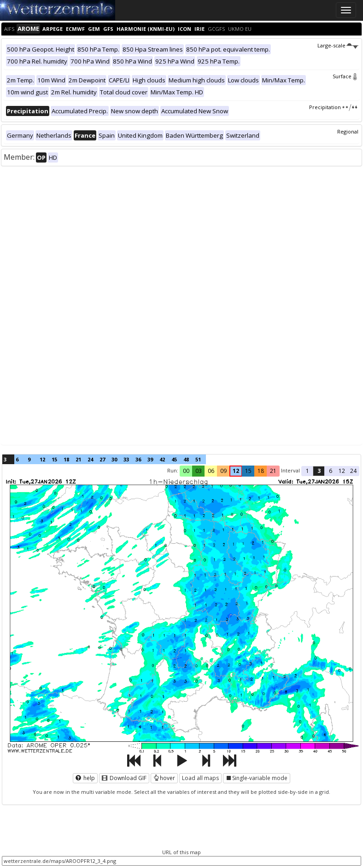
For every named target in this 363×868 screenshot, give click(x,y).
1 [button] (307, 471)
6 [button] (331, 471)
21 (78, 459)
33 (126, 459)
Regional (348, 131)
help (85, 778)
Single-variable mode (257, 778)
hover (164, 778)
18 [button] (261, 471)
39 (150, 459)
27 (102, 459)
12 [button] (236, 471)
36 (138, 459)
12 (42, 459)
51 (198, 459)
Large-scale (338, 45)
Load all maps (200, 778)
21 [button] (273, 471)
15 (54, 459)
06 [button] (211, 471)
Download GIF (124, 778)
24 (90, 459)
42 (162, 459)
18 (66, 459)
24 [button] (353, 471)
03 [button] (199, 471)
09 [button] (223, 471)
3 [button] (319, 471)
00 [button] (186, 471)
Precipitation (334, 107)
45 (174, 459)
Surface (345, 76)
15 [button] (248, 471)
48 (186, 459)
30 (114, 459)
